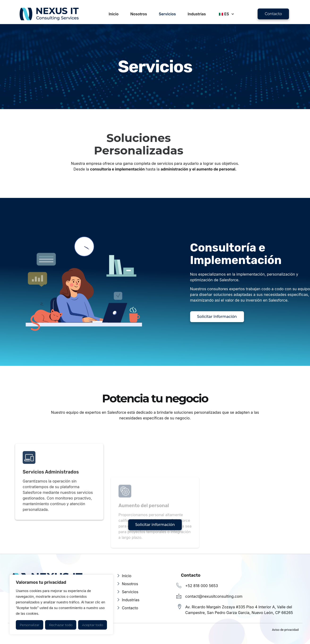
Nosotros (139, 14)
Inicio (114, 14)
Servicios (167, 14)
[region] (61, 605)
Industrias (197, 14)
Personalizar (30, 625)
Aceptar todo (93, 625)
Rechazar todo (61, 625)
